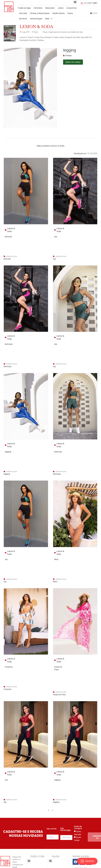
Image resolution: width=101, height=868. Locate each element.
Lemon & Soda (36, 27)
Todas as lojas (24, 8)
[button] (75, 2)
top (54, 259)
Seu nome (51, 829)
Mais (49, 19)
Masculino (50, 8)
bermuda (7, 366)
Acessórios (72, 8)
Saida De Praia (59, 695)
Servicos (23, 19)
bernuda (7, 259)
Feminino (38, 8)
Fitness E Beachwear (40, 13)
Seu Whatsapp (66, 829)
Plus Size (23, 13)
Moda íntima (59, 13)
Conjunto (8, 689)
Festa (70, 13)
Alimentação (36, 19)
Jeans (61, 8)
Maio (55, 582)
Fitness (68, 56)
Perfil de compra (78, 828)
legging (7, 474)
